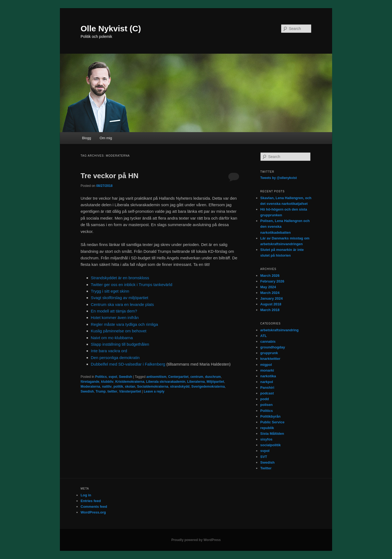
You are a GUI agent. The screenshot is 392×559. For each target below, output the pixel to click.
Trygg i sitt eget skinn (110, 291)
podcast (267, 393)
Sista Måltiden (272, 434)
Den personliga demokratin (115, 358)
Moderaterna (90, 387)
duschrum (213, 377)
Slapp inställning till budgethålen (120, 344)
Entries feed (91, 501)
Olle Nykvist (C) (111, 28)
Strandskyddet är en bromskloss (120, 278)
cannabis (268, 341)
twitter (112, 391)
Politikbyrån (270, 416)
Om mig (106, 138)
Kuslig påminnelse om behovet (119, 331)
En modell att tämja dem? (114, 311)
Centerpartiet (178, 377)
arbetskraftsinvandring (279, 330)
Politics (101, 377)
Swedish (126, 377)
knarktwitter (270, 359)
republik (267, 428)
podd (265, 399)
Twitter (266, 468)
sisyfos (266, 439)
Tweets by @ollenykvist (278, 178)
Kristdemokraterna (130, 382)
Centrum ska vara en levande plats (122, 304)
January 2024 (271, 298)
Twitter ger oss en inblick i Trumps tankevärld (132, 285)
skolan (130, 387)
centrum (197, 377)
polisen (267, 405)
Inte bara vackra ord (109, 351)
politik (118, 387)
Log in (86, 495)
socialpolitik (270, 445)
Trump (101, 391)
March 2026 (270, 276)
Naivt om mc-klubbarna (112, 338)
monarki (267, 370)
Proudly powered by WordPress (196, 540)
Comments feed (94, 507)
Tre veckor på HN (109, 176)
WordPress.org (93, 512)
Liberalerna (196, 382)
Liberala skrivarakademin (166, 382)
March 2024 (270, 293)
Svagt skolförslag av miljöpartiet (120, 298)
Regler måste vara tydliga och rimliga (125, 324)
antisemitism (156, 377)
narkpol (267, 382)
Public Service (272, 422)
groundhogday (273, 347)
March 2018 (270, 310)
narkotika (268, 376)
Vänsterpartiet (130, 391)
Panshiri (267, 388)
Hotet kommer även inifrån (115, 318)
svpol (113, 377)
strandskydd (180, 387)
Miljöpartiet (215, 382)
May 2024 (268, 287)
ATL (264, 336)
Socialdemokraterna (153, 387)
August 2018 (271, 304)
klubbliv (107, 382)
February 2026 (272, 281)
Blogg (86, 138)
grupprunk (269, 353)
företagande (90, 382)
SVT (264, 457)
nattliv (107, 387)
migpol (266, 365)
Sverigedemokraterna (208, 387)
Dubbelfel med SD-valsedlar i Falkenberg (128, 364)
